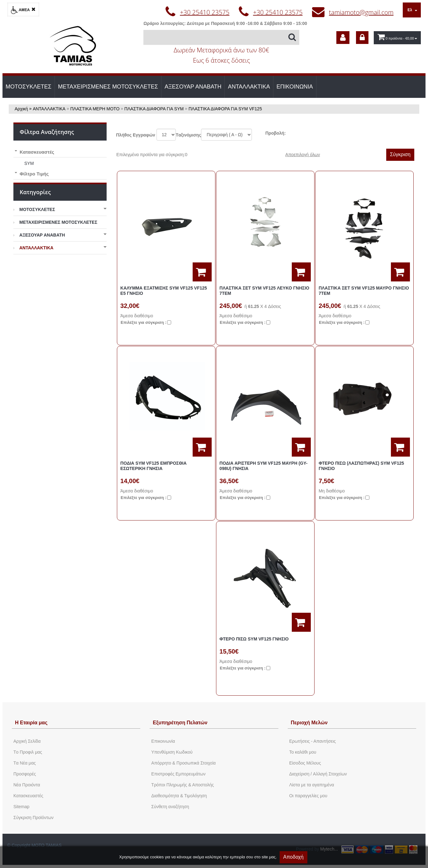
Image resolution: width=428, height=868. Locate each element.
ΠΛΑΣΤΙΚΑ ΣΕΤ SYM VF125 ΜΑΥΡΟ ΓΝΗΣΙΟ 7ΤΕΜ (364, 291)
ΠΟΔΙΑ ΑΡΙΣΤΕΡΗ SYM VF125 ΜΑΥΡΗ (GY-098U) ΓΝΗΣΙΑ (263, 466)
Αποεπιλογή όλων (303, 155)
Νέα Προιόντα (27, 785)
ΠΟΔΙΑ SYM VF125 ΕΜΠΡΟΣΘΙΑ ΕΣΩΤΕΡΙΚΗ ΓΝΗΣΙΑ (154, 466)
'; (166, 135)
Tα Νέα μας (25, 763)
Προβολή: (275, 133)
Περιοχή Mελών (309, 723)
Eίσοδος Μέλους (305, 763)
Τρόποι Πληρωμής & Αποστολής (183, 785)
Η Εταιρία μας (31, 723)
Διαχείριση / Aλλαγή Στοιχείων (318, 774)
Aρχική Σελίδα (27, 741)
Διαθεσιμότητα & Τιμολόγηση (179, 796)
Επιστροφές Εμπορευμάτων (178, 774)
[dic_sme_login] (362, 38)
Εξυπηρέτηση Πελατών (180, 723)
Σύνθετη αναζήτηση (170, 807)
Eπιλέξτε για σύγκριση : (144, 322)
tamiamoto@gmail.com (361, 12)
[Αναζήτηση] (221, 37)
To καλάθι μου (303, 752)
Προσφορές (25, 774)
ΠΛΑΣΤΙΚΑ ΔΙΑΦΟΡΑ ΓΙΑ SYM (154, 109)
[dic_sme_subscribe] (343, 38)
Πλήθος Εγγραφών (136, 135)
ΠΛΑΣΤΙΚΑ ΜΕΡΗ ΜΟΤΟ (95, 109)
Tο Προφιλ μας (28, 752)
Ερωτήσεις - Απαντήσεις (313, 741)
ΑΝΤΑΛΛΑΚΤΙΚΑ (249, 87)
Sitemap (21, 807)
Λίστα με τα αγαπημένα (312, 785)
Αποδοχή (293, 857)
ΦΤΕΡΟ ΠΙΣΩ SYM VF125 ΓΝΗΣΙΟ (254, 639)
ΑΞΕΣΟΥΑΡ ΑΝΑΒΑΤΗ (193, 87)
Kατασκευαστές (28, 796)
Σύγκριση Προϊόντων (34, 818)
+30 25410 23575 (205, 12)
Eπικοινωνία (163, 741)
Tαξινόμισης (188, 135)
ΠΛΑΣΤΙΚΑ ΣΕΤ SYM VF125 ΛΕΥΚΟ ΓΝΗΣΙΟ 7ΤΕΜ (264, 291)
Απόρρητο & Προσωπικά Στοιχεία (183, 763)
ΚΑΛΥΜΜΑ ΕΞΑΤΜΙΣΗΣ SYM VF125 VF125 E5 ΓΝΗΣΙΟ (164, 291)
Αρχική (21, 109)
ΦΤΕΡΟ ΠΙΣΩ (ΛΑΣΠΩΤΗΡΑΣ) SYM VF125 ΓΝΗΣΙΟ (361, 466)
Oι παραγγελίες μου (308, 796)
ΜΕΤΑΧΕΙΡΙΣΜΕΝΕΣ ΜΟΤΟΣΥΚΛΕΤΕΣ (108, 87)
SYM (29, 163)
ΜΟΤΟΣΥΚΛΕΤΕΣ (29, 87)
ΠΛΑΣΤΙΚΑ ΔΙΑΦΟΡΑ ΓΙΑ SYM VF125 (225, 109)
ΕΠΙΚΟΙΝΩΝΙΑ (295, 87)
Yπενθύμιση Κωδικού (172, 752)
